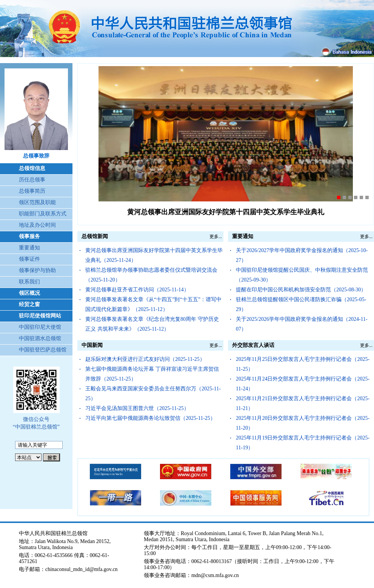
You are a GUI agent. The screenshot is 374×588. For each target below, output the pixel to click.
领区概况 (29, 293)
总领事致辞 (36, 156)
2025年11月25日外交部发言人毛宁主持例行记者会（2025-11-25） (303, 364)
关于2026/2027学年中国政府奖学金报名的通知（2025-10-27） (302, 255)
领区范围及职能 (37, 202)
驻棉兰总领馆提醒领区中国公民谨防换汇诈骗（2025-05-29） (301, 304)
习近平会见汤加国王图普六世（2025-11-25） (137, 408)
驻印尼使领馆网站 (40, 316)
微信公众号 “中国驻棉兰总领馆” (36, 423)
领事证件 (29, 259)
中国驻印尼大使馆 (40, 327)
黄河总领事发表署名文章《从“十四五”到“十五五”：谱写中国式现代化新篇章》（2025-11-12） (153, 304)
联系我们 (29, 282)
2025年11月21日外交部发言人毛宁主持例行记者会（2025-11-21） (303, 403)
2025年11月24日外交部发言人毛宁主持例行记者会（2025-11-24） (303, 384)
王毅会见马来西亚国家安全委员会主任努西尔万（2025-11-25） (153, 394)
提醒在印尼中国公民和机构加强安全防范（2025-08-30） (301, 290)
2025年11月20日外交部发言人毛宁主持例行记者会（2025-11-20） (303, 423)
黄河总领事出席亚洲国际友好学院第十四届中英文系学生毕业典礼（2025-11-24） (154, 255)
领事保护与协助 (37, 270)
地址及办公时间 (37, 225)
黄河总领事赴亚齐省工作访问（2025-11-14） (137, 290)
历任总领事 (32, 180)
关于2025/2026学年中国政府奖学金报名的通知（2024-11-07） (302, 324)
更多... (216, 237)
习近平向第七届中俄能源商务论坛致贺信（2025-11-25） (150, 418)
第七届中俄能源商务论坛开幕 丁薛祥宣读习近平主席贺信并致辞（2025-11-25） (152, 374)
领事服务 (29, 236)
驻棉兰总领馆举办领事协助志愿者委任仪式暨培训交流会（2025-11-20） (151, 275)
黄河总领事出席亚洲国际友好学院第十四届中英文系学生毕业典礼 (226, 212)
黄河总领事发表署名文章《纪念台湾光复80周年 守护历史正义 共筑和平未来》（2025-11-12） (152, 324)
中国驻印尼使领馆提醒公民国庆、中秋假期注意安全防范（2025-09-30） (302, 275)
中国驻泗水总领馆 (40, 338)
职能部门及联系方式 (43, 214)
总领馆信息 (32, 168)
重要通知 (29, 248)
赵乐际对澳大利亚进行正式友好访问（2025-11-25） (145, 359)
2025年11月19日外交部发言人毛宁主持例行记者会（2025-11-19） (303, 443)
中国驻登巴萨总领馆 (43, 350)
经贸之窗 (29, 304)
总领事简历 (32, 191)
